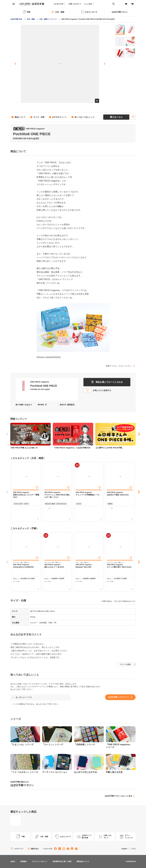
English (124, 849)
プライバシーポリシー (40, 861)
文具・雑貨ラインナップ (48, 19)
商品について (20, 117)
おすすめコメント (59, 117)
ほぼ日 (13, 861)
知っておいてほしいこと (85, 117)
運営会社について (83, 861)
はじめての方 (59, 4)
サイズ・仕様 (39, 117)
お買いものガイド (75, 4)
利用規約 (23, 861)
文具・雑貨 (31, 19)
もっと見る (88, 4)
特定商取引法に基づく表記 (62, 861)
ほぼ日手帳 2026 (16, 19)
